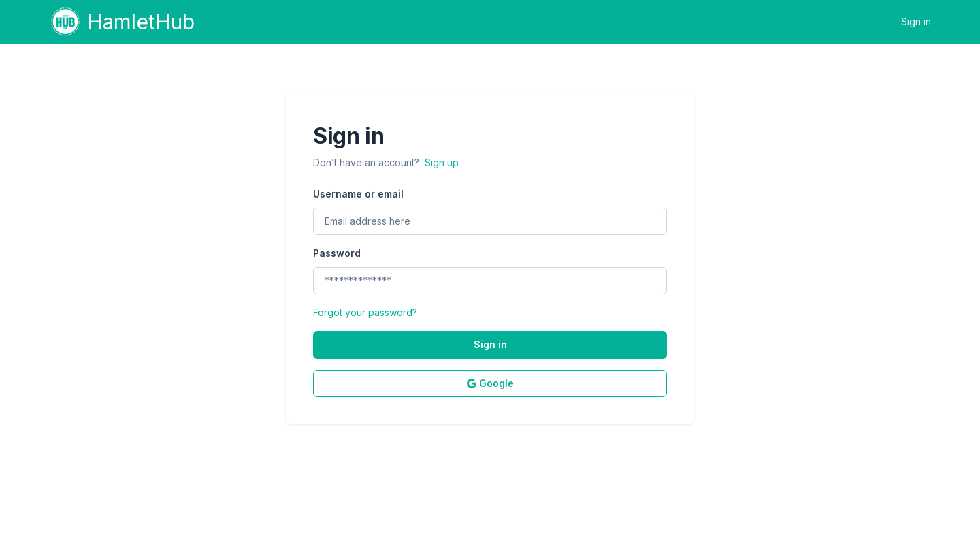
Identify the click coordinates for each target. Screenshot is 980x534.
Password (337, 253)
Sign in (916, 21)
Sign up (442, 162)
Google (490, 383)
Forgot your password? (365, 312)
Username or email (358, 194)
